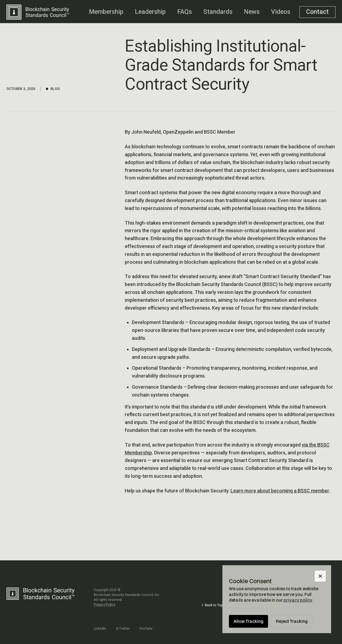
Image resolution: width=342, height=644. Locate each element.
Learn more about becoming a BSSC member (280, 491)
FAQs (185, 12)
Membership (106, 12)
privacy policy (298, 600)
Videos (281, 12)
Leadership (150, 12)
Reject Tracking (292, 621)
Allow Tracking (248, 621)
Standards (218, 12)
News (252, 12)
